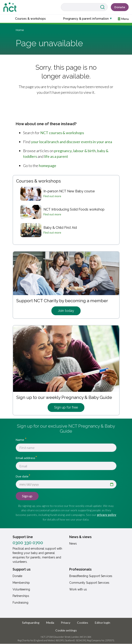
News (73, 544)
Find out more (52, 196)
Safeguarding (31, 623)
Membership (21, 583)
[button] (123, 19)
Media (50, 623)
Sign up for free (66, 407)
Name (20, 440)
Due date (22, 476)
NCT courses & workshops (62, 133)
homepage (48, 166)
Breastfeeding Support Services (91, 576)
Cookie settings (66, 630)
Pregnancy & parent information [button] (86, 19)
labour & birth (84, 151)
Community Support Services (89, 583)
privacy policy (107, 515)
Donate (120, 7)
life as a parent (56, 156)
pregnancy (63, 151)
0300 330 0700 (28, 543)
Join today (66, 311)
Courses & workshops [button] (30, 19)
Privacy (66, 623)
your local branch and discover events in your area (72, 142)
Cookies (83, 623)
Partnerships (21, 596)
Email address (25, 458)
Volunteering (21, 589)
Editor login (103, 623)
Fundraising (20, 603)
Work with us (78, 589)
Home (20, 30)
